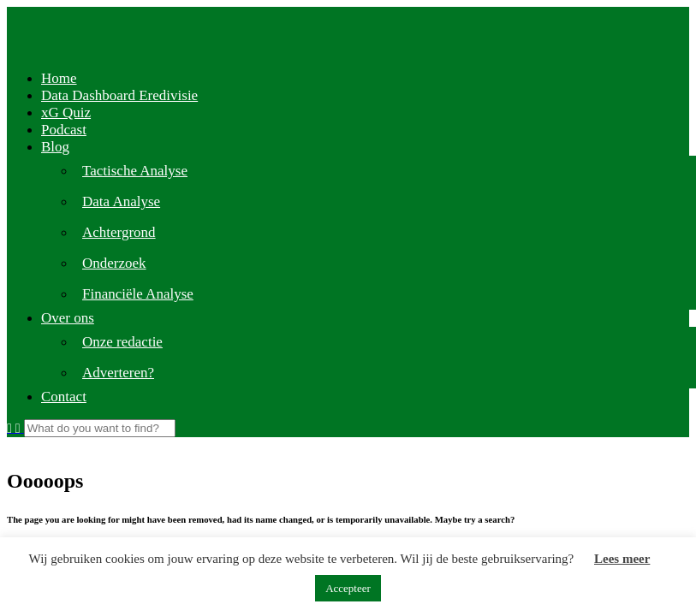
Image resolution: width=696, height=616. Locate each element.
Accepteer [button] (348, 588)
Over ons (68, 318)
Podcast (64, 130)
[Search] (100, 428)
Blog (55, 147)
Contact (64, 397)
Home (59, 78)
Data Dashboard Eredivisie (119, 95)
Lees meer (622, 559)
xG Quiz (66, 113)
